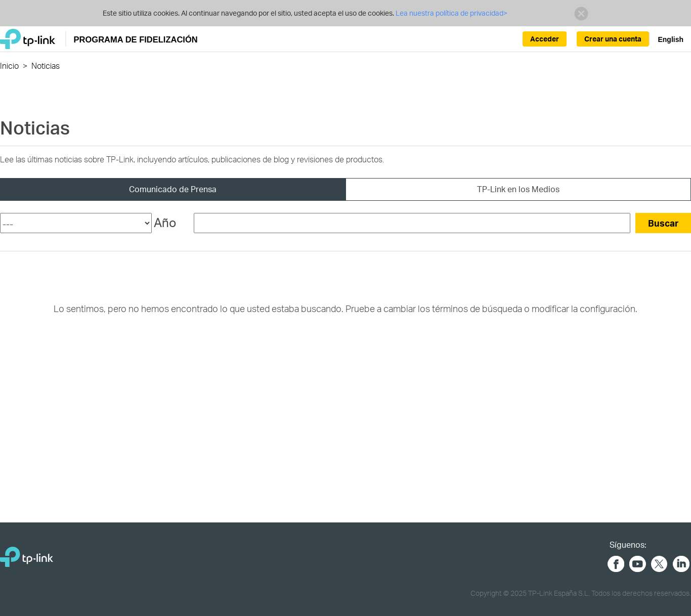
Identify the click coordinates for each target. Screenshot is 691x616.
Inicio (9, 65)
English (671, 39)
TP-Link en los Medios (518, 189)
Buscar (663, 223)
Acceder (545, 39)
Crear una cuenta (613, 39)
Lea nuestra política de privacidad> (451, 13)
